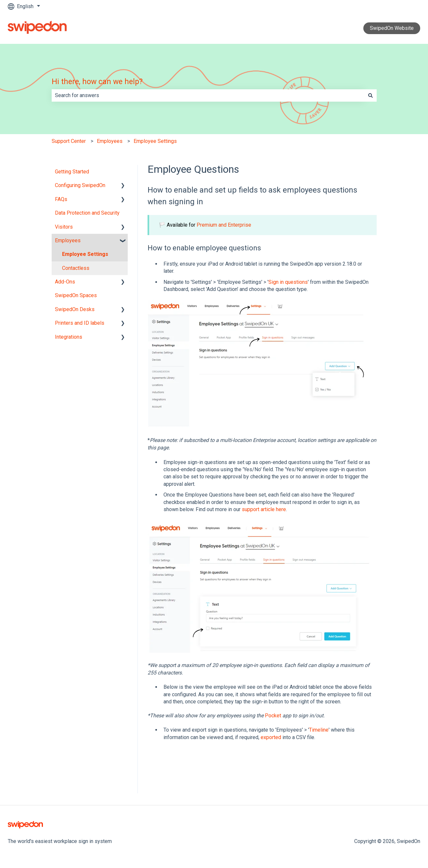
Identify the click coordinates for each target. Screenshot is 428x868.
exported (271, 737)
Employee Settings (155, 141)
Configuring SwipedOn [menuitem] (80, 185)
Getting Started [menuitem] (72, 172)
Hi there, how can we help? (97, 82)
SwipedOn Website (392, 28)
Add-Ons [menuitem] (65, 282)
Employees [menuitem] (68, 240)
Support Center (69, 141)
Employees (110, 141)
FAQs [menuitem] (61, 199)
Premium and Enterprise (224, 225)
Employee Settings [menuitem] (85, 254)
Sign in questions (288, 282)
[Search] (370, 95)
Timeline (319, 730)
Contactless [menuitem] (76, 268)
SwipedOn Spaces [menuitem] (76, 295)
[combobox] (208, 95)
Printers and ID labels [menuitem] (80, 323)
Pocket (273, 716)
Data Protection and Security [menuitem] (87, 213)
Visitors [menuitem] (64, 227)
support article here (264, 509)
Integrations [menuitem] (69, 337)
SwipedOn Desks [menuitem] (75, 309)
